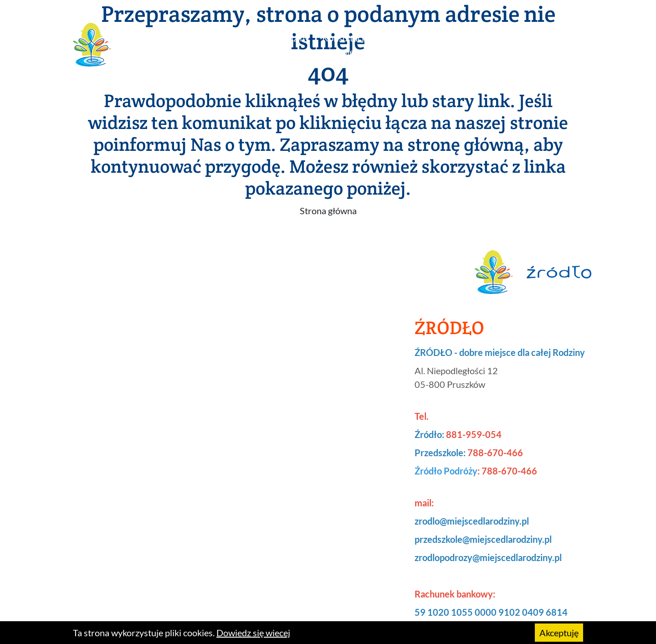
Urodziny (291, 38)
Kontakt (564, 38)
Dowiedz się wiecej (253, 633)
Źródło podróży (457, 45)
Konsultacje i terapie (345, 45)
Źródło (205, 38)
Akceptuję (559, 633)
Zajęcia (246, 38)
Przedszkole (405, 38)
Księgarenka (510, 38)
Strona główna (328, 211)
